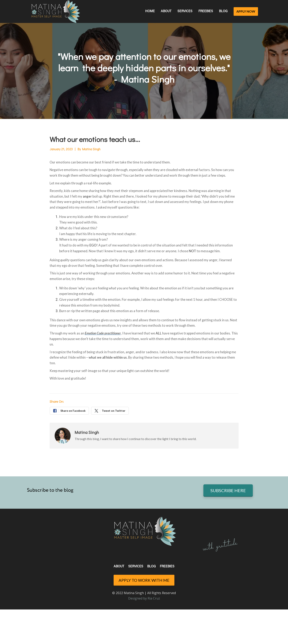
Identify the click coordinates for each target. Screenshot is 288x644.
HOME (150, 11)
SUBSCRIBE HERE (228, 490)
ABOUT (166, 11)
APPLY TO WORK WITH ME (144, 580)
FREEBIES (206, 11)
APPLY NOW (246, 11)
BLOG (223, 11)
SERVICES (185, 11)
